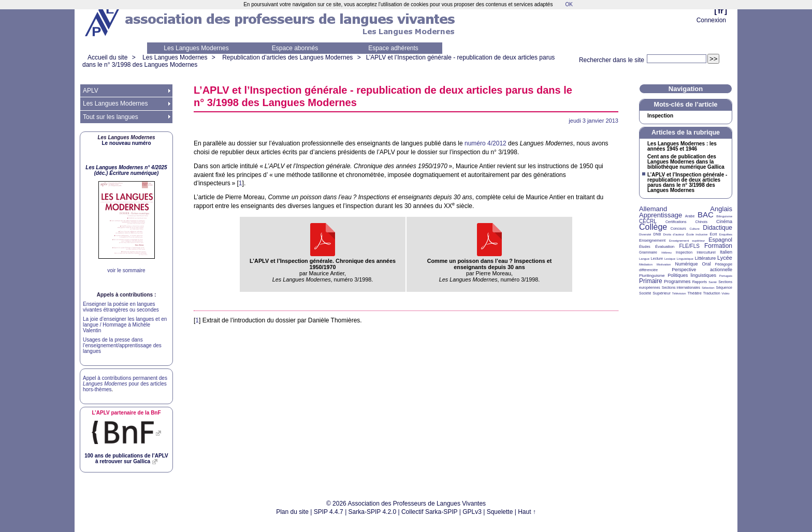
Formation (718, 246)
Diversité (645, 234)
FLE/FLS (689, 246)
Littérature (706, 258)
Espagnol (720, 240)
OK (569, 4)
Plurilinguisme (652, 276)
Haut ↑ (527, 512)
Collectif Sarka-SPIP (430, 512)
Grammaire (648, 252)
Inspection (660, 116)
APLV (91, 91)
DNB (657, 234)
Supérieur (662, 293)
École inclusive (697, 234)
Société (645, 293)
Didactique (717, 228)
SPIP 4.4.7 (329, 512)
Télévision (679, 293)
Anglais (721, 209)
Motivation (664, 264)
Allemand (653, 209)
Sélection (708, 288)
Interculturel (706, 252)
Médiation (646, 264)
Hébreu (666, 253)
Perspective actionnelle (702, 270)
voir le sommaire (126, 270)
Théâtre (694, 293)
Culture (694, 229)
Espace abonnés (295, 48)
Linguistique (685, 259)
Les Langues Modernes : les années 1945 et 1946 (682, 146)
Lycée (725, 258)
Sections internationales (681, 287)
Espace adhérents (393, 48)
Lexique (670, 259)
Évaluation (665, 247)
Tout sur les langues (111, 117)
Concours (678, 228)
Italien (726, 252)
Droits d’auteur (674, 234)
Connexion (711, 20)
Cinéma (724, 221)
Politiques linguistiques (692, 275)
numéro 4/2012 (485, 143)
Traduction (712, 293)
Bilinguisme (724, 216)
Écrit (713, 234)
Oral (707, 264)
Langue (644, 259)
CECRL (648, 221)
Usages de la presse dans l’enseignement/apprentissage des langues (122, 345)
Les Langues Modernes (196, 48)
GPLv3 (472, 512)
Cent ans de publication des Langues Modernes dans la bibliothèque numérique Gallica (686, 162)
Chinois (701, 222)
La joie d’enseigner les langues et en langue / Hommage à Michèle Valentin (125, 325)
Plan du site (292, 512)
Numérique (686, 264)
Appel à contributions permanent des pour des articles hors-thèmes (125, 384)
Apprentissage (661, 215)
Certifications (676, 222)
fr (721, 11)
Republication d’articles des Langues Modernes (287, 57)
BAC (706, 215)
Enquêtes (726, 234)
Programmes (677, 282)
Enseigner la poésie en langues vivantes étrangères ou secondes (121, 307)
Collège (653, 227)
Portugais (726, 276)
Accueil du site (107, 57)
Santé (713, 282)
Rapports (700, 282)
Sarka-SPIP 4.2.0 (373, 512)
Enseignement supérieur (687, 241)
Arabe (690, 216)
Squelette (500, 512)
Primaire (651, 281)
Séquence (724, 287)
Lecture (657, 258)
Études (645, 247)
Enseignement (652, 240)
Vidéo (725, 293)
